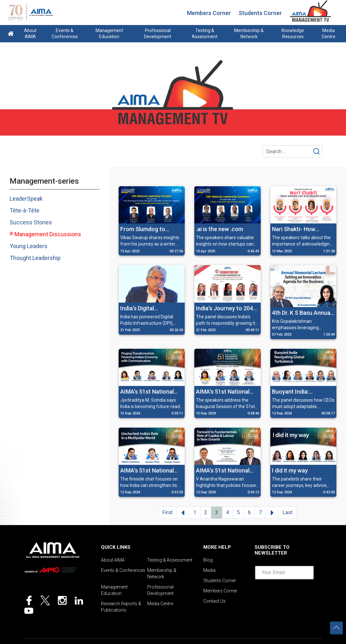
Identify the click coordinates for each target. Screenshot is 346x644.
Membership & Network (249, 33)
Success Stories (31, 222)
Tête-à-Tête (25, 210)
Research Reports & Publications (121, 607)
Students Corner (260, 13)
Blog (208, 560)
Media (209, 570)
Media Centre (329, 33)
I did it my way (290, 470)
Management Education (109, 33)
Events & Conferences (65, 33)
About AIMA (30, 33)
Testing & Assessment (205, 33)
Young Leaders (29, 246)
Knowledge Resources (293, 33)
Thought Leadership (35, 258)
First (167, 512)
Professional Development (158, 33)
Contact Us (215, 601)
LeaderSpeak (26, 199)
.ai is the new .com (219, 229)
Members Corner (209, 13)
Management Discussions (48, 234)
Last (287, 512)
